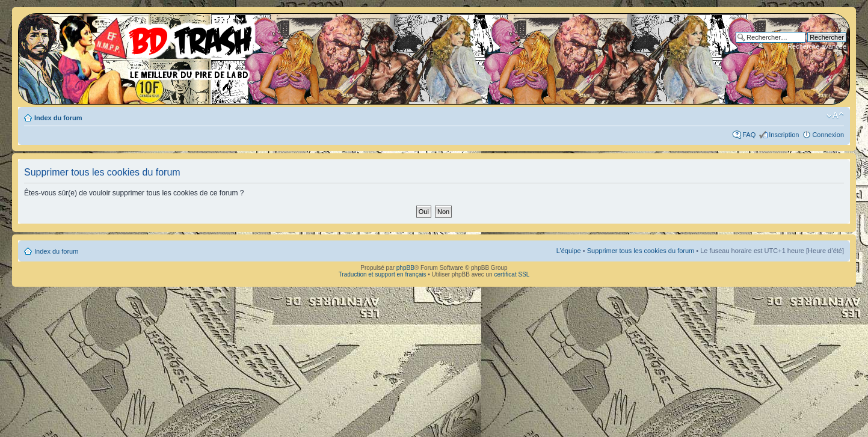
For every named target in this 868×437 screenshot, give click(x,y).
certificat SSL (512, 274)
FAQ (749, 135)
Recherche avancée (817, 46)
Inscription (784, 135)
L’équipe (569, 251)
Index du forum (58, 118)
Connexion (828, 135)
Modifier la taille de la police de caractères (835, 115)
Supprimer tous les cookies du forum (641, 251)
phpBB (405, 268)
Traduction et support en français (383, 274)
